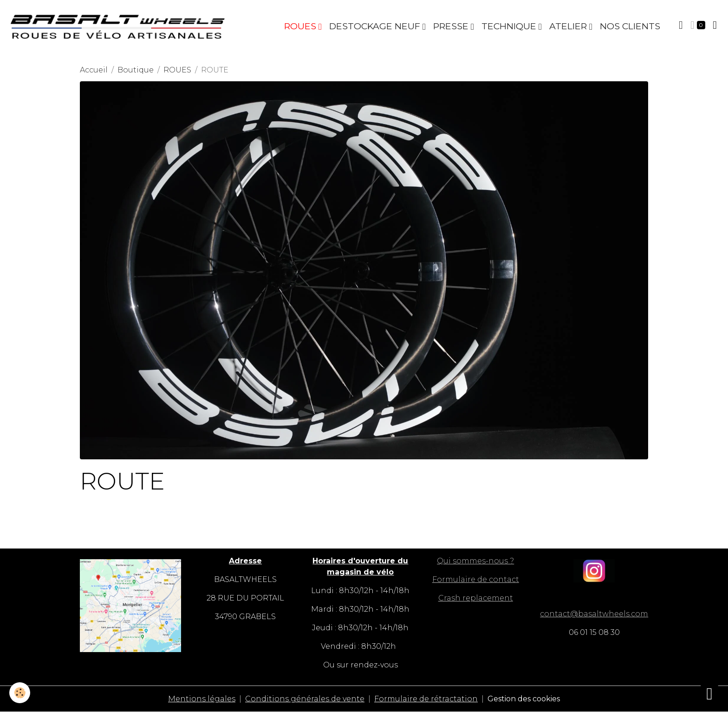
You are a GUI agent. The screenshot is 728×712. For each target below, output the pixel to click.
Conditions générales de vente (305, 699)
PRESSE (452, 26)
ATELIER (569, 26)
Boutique (136, 70)
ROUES (301, 26)
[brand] (120, 26)
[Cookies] (20, 693)
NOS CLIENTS (630, 26)
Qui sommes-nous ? (475, 561)
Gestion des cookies (524, 699)
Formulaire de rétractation (426, 699)
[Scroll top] (709, 693)
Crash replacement (476, 598)
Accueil (94, 70)
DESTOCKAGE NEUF (376, 26)
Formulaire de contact (476, 579)
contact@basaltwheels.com (594, 614)
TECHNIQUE (510, 26)
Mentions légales (202, 699)
